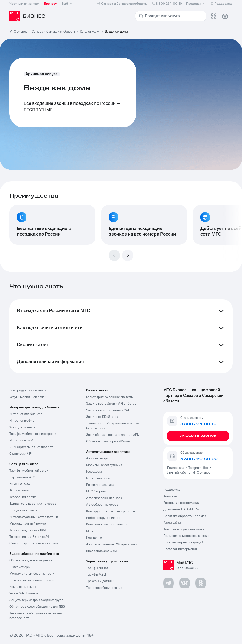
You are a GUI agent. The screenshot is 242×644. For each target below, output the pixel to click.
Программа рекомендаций (183, 542)
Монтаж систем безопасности (32, 574)
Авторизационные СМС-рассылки (112, 544)
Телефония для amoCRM (28, 530)
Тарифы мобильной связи (29, 471)
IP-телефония (19, 491)
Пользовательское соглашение (186, 536)
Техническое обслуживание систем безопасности (113, 426)
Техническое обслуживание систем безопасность (36, 616)
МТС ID (91, 531)
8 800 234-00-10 (178, 4)
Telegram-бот (198, 468)
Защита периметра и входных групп (36, 600)
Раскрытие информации (181, 503)
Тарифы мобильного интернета (33, 434)
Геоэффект (94, 472)
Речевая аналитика (100, 485)
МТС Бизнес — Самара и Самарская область (42, 32)
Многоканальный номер (28, 524)
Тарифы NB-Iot (97, 568)
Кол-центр (94, 538)
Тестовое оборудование (104, 588)
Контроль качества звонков (107, 525)
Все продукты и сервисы (28, 390)
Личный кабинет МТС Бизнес (189, 473)
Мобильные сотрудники (104, 465)
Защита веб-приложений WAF (109, 410)
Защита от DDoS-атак (102, 417)
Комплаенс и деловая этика (184, 529)
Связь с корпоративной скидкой (34, 543)
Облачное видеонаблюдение (31, 560)
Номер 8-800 (20, 484)
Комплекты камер (23, 587)
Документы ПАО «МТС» (181, 509)
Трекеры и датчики (100, 581)
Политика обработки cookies (185, 516)
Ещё (67, 4)
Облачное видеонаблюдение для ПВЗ (37, 607)
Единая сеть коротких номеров (33, 504)
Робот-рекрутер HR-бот (104, 518)
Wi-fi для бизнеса (22, 427)
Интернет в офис (22, 421)
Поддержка (176, 468)
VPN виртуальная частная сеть (32, 447)
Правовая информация (180, 549)
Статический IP (21, 454)
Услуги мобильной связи (28, 397)
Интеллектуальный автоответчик (34, 517)
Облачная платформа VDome (108, 441)
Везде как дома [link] (116, 32)
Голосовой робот (99, 478)
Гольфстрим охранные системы (33, 580)
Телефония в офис (23, 497)
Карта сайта (172, 523)
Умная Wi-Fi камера (24, 593)
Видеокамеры (20, 567)
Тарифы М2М (96, 575)
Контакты (170, 496)
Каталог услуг (90, 32)
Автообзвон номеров (102, 505)
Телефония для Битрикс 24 (29, 537)
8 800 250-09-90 (199, 459)
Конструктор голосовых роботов (111, 511)
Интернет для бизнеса (26, 414)
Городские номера (23, 510)
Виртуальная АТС (22, 477)
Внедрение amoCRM (101, 551)
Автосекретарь (97, 458)
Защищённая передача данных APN (113, 435)
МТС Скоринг (96, 491)
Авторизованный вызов (104, 498)
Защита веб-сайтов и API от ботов (111, 404)
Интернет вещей (22, 441)
